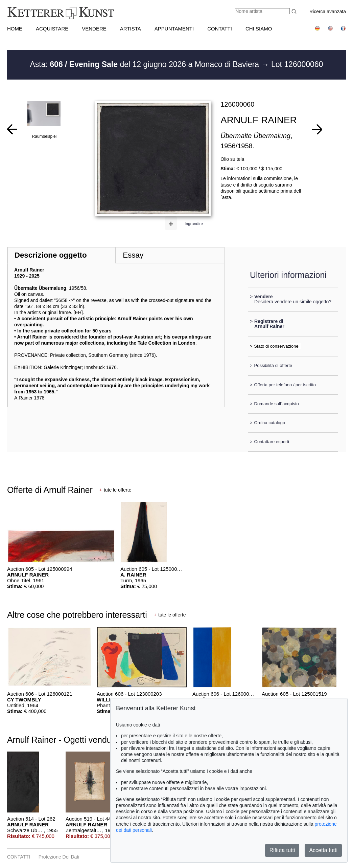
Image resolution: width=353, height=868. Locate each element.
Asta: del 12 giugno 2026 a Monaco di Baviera (146, 64)
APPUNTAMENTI (174, 29)
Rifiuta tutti (282, 850)
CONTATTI (220, 29)
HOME (15, 29)
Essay (133, 255)
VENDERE (94, 29)
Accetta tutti (323, 850)
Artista (131, 29)
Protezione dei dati (59, 857)
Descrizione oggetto (51, 255)
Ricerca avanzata (328, 12)
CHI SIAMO (259, 29)
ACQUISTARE (52, 29)
